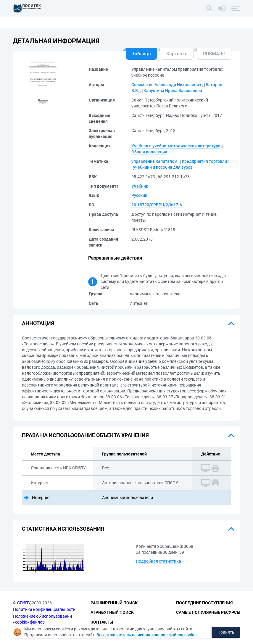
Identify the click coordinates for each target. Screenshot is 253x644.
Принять (226, 632)
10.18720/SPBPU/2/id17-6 (157, 205)
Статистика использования (63, 529)
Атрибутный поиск (112, 612)
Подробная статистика (158, 561)
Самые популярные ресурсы (208, 612)
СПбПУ (24, 603)
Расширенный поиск (114, 603)
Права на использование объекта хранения (85, 435)
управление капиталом (154, 161)
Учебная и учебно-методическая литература (176, 146)
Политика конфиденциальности (44, 609)
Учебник (140, 186)
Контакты (102, 622)
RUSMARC (214, 54)
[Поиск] (209, 8)
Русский (139, 195)
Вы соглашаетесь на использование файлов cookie (147, 635)
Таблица (141, 54)
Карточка (177, 54)
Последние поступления (204, 603)
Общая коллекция (149, 152)
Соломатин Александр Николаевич (166, 85)
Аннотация (38, 323)
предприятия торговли (204, 161)
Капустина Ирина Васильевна (173, 91)
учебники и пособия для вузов (163, 167)
